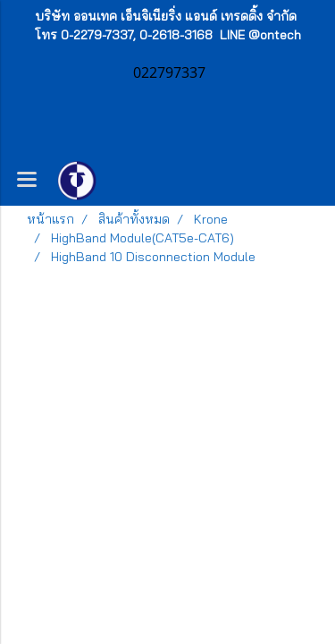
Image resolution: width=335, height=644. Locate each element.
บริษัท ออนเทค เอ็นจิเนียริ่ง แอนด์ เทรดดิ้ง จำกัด (166, 16)
